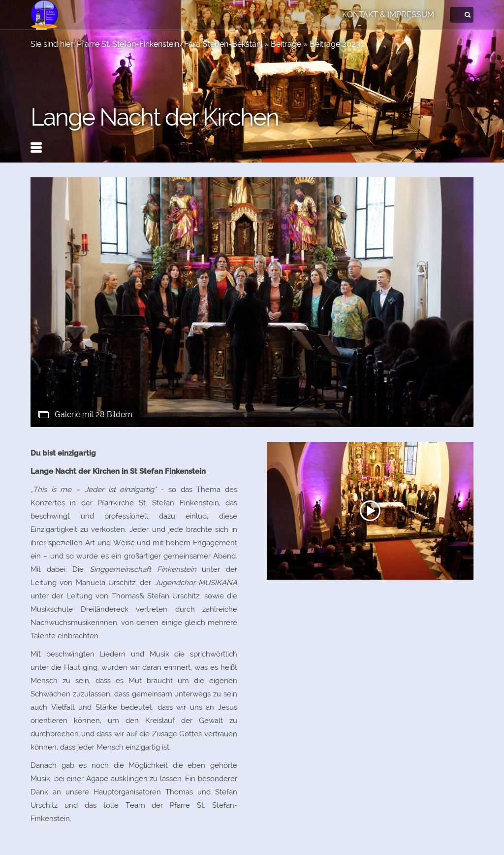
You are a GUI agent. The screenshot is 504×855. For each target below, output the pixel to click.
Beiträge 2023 (335, 44)
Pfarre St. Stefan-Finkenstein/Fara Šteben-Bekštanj (170, 44)
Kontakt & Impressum (388, 15)
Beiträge (286, 44)
